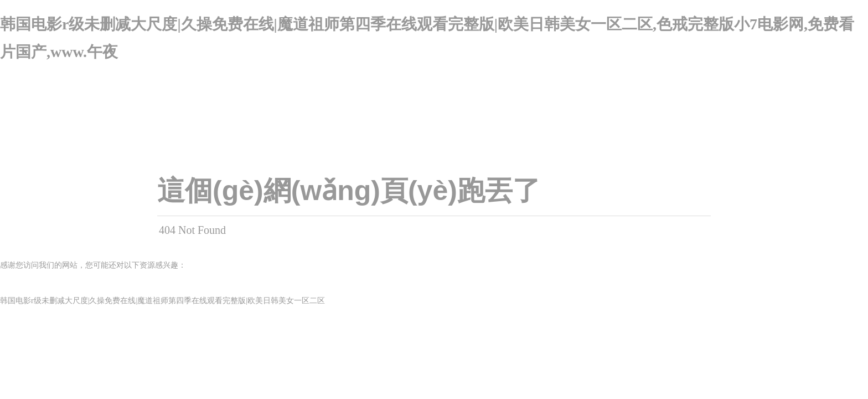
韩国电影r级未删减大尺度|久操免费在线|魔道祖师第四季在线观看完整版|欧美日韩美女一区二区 (162, 301)
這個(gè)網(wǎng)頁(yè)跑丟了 (349, 191)
